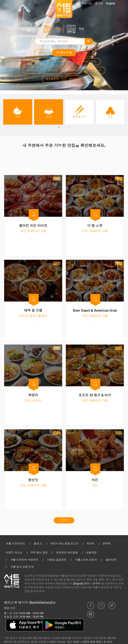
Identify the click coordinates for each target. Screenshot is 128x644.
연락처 (106, 544)
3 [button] (64, 127)
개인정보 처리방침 (67, 553)
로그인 (99, 3)
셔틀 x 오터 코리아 (86, 560)
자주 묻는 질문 (39, 553)
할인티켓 (111, 560)
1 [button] (54, 127)
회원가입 (86, 3)
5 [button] (74, 127)
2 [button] (59, 127)
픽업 (81, 29)
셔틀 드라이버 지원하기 (24, 560)
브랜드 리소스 (14, 553)
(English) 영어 (81, 584)
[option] (18, 112)
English (111, 3)
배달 (57, 29)
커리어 (90, 544)
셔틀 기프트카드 (15, 544)
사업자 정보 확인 (91, 642)
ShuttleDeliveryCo (42, 603)
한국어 (96, 584)
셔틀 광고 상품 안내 (22, 567)
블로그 (38, 544)
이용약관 (91, 553)
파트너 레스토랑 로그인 (64, 544)
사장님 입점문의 (57, 560)
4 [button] (69, 127)
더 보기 (64, 520)
